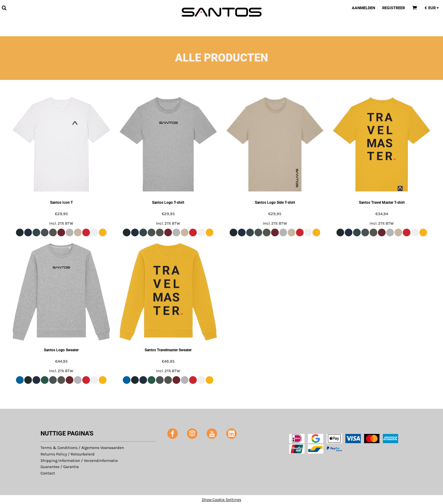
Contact (48, 473)
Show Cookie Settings (221, 500)
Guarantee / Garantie (60, 467)
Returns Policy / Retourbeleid (68, 454)
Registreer (394, 8)
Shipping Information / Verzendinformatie (79, 461)
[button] (4, 8)
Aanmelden (363, 8)
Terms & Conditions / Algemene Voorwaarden (82, 448)
